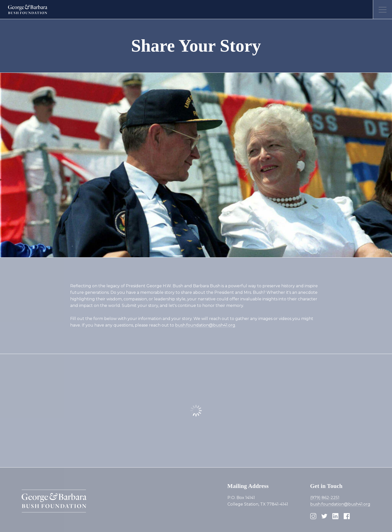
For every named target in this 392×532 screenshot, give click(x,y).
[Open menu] (382, 10)
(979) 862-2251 (325, 498)
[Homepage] (28, 10)
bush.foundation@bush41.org (205, 325)
